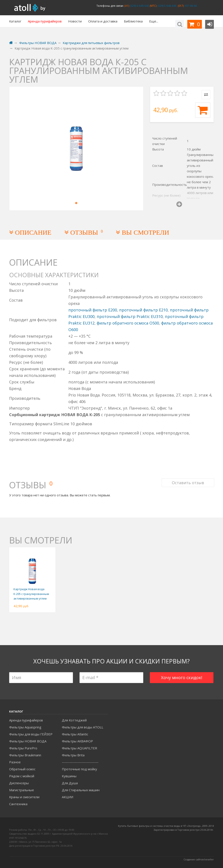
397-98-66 (190, 6)
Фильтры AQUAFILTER (79, 748)
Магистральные (22, 790)
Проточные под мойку (79, 769)
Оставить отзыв (188, 480)
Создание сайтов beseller (199, 859)
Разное (15, 762)
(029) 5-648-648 (166, 6)
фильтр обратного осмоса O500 (128, 323)
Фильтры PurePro (23, 748)
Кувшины (69, 776)
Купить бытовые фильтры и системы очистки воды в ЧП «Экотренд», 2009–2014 (166, 826)
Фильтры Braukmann (25, 755)
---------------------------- (80, 762)
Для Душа (70, 783)
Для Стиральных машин (81, 790)
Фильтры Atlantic (75, 734)
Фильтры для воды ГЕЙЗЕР (31, 734)
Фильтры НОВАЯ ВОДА (28, 741)
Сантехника (18, 804)
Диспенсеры (19, 783)
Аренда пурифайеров (26, 720)
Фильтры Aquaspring (25, 727)
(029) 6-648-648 (139, 6)
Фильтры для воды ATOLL (83, 727)
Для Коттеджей (74, 720)
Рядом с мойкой (22, 776)
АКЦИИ (68, 797)
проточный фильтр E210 (143, 310)
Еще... (154, 21)
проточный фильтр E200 (93, 310)
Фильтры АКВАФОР (77, 741)
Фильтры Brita (73, 755)
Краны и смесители (24, 797)
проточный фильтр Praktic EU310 (130, 316)
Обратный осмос (22, 769)
